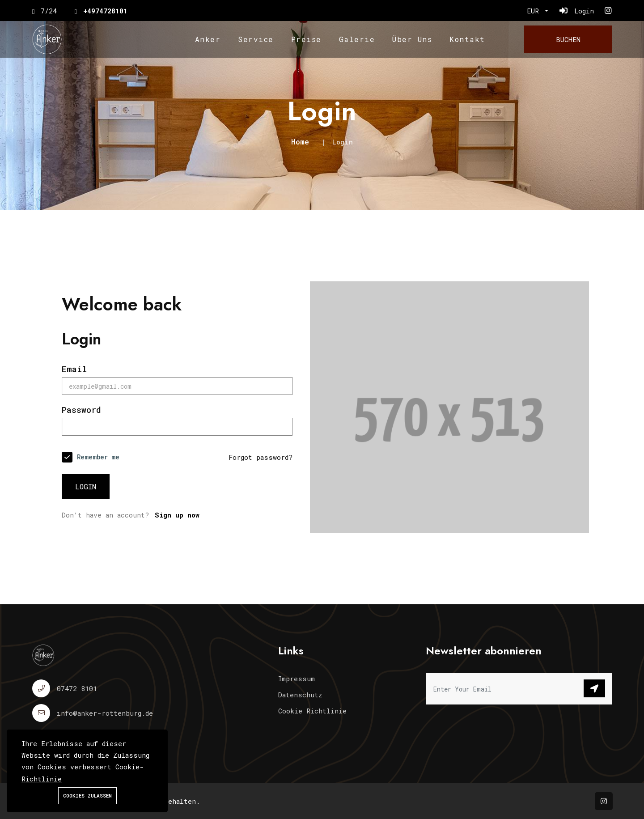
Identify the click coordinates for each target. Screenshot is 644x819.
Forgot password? (261, 457)
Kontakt (467, 39)
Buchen (568, 39)
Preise (306, 39)
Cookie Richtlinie (312, 711)
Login (86, 486)
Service (256, 39)
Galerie (357, 39)
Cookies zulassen (87, 796)
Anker (208, 39)
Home (300, 142)
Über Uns (412, 39)
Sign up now (177, 515)
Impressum (297, 679)
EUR (535, 11)
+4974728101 (105, 11)
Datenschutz (300, 695)
